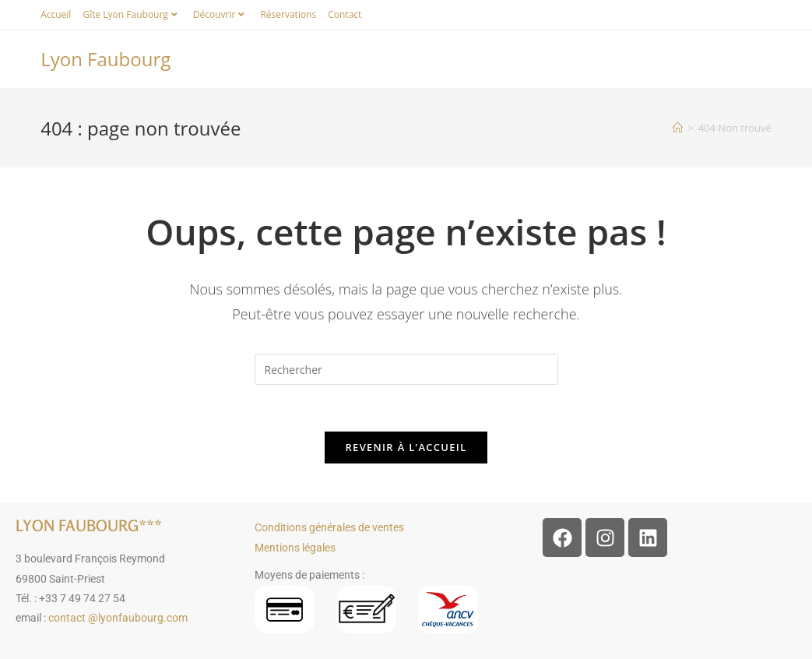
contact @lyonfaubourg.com (118, 618)
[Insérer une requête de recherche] (406, 369)
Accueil (56, 14)
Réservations (288, 14)
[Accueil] (678, 128)
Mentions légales (295, 548)
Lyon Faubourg (105, 59)
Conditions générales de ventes (329, 527)
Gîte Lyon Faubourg (132, 14)
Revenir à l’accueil (406, 447)
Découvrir (221, 14)
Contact (344, 14)
